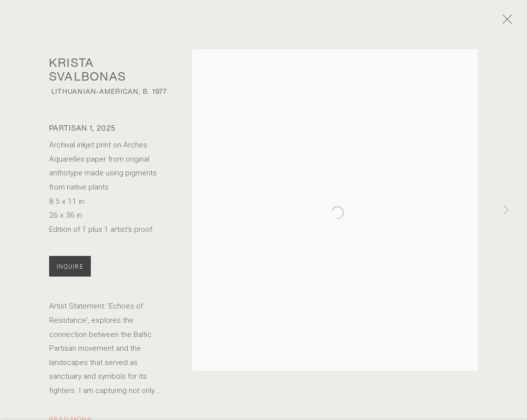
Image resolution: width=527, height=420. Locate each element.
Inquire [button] (70, 273)
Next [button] (506, 210)
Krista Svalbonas (88, 75)
